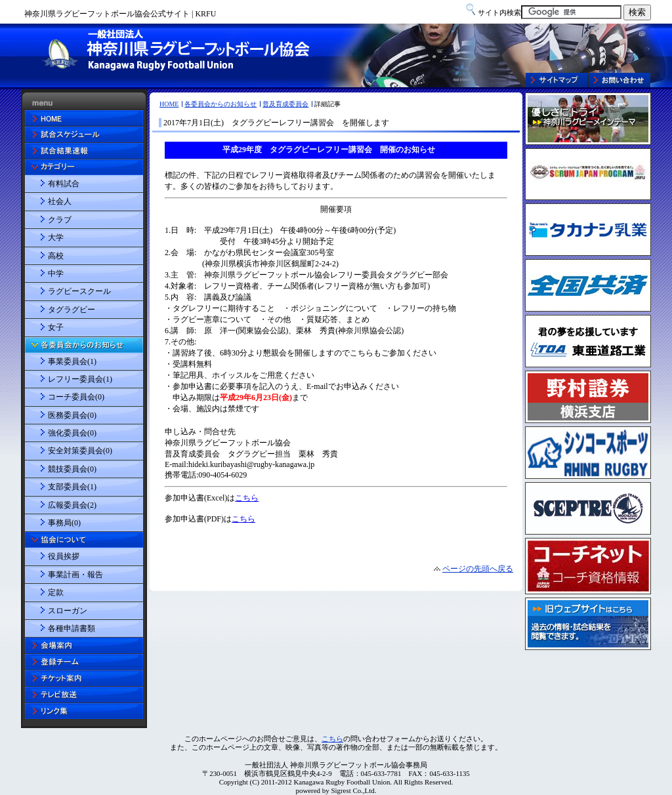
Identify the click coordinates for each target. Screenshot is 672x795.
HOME (169, 104)
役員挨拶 (64, 556)
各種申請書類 (72, 628)
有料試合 (64, 184)
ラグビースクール (79, 291)
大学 (56, 237)
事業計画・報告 (75, 575)
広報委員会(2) (72, 505)
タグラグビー (72, 310)
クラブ (60, 220)
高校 (56, 256)
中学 (56, 274)
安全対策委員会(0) (80, 451)
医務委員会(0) (72, 415)
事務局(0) (64, 523)
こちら (332, 739)
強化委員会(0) (72, 433)
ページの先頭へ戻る (478, 569)
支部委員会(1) (72, 487)
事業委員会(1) (72, 361)
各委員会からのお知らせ (220, 104)
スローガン (68, 611)
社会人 (60, 201)
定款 (56, 592)
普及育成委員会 (285, 104)
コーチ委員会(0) (76, 397)
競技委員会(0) (72, 469)
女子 (56, 327)
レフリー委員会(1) (80, 379)
